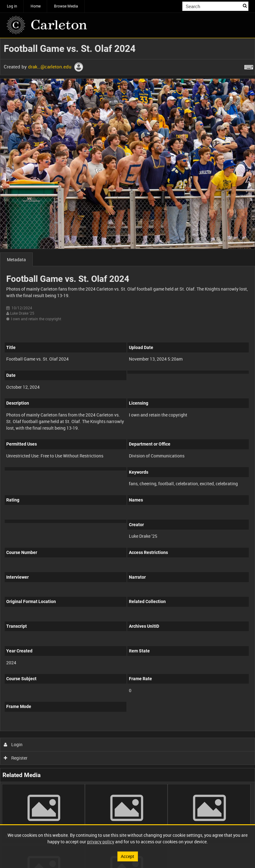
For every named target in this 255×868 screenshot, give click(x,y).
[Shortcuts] (249, 66)
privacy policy (101, 842)
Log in (12, 6)
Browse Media (66, 6)
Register (16, 758)
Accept (128, 856)
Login (13, 744)
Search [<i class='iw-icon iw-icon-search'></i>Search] (245, 6)
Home (36, 6)
